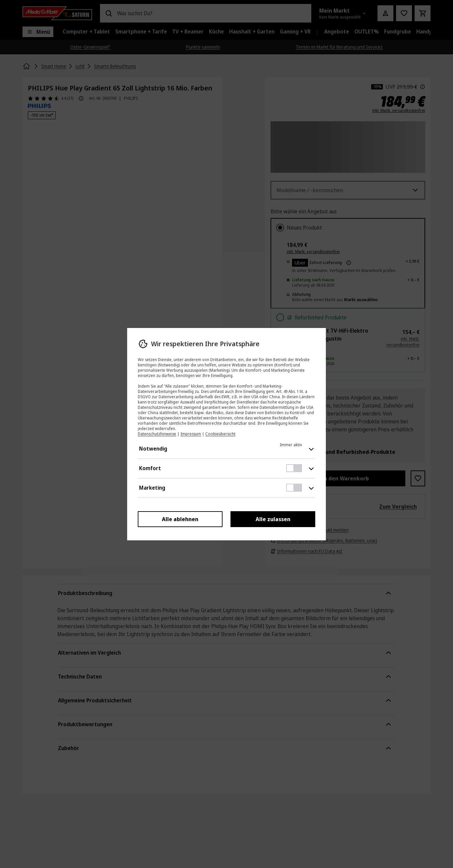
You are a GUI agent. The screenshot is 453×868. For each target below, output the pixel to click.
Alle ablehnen (180, 519)
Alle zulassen (273, 519)
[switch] (294, 468)
